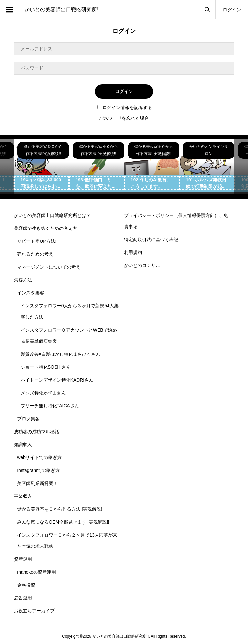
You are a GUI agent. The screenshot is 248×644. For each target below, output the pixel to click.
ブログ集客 (28, 419)
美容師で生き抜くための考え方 (46, 228)
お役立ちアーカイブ (34, 611)
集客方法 (23, 280)
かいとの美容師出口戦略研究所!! (62, 10)
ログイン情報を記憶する (125, 107)
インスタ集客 (31, 293)
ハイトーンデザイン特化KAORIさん (57, 380)
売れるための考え (35, 254)
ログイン (232, 10)
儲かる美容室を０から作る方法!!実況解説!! (60, 509)
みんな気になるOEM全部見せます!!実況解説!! (63, 522)
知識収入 (23, 445)
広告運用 (23, 598)
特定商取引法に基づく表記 (151, 240)
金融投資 (26, 585)
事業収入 (23, 496)
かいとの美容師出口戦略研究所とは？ (52, 215)
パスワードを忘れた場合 (124, 118)
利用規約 (133, 252)
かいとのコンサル (142, 265)
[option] (41, 167)
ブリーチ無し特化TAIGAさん (50, 406)
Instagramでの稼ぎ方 (38, 470)
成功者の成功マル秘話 (36, 432)
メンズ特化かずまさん (43, 393)
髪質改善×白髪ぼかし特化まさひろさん (60, 354)
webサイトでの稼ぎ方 (39, 457)
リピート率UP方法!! (37, 241)
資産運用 (23, 559)
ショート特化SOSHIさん (46, 367)
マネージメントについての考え (49, 267)
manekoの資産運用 (36, 572)
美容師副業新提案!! (36, 483)
